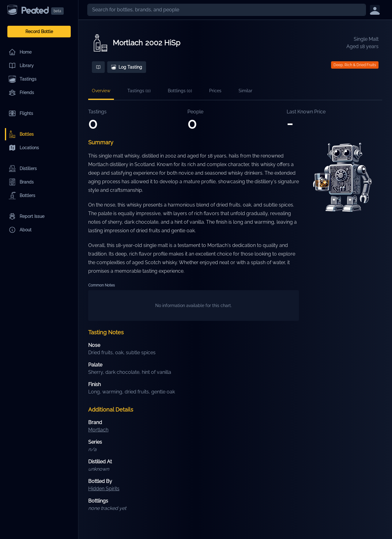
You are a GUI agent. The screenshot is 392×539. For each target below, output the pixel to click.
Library (21, 66)
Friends (21, 93)
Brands (21, 182)
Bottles (21, 134)
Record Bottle (39, 32)
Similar (245, 91)
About (20, 230)
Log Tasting (127, 67)
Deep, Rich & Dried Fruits (355, 65)
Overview (101, 91)
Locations (24, 148)
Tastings (23, 79)
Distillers (23, 169)
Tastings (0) (139, 91)
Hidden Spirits (104, 489)
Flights (21, 113)
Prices (215, 91)
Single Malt (366, 39)
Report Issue (26, 216)
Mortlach (128, 43)
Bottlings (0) (180, 91)
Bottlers (22, 195)
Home (20, 52)
